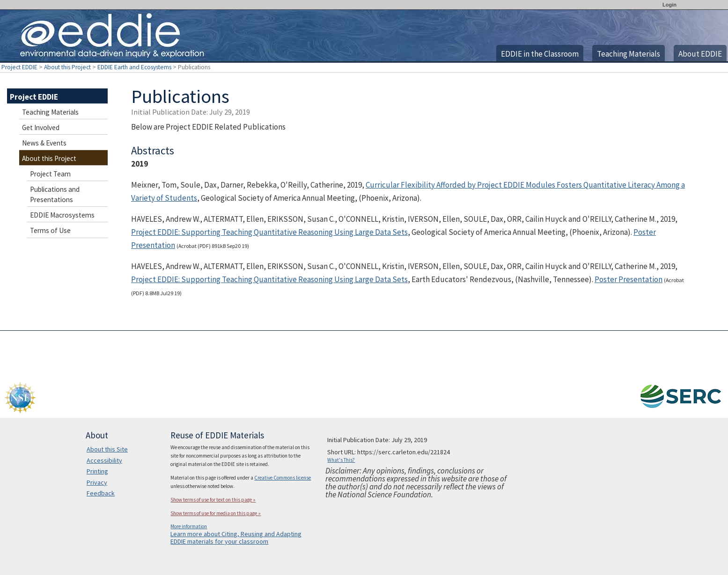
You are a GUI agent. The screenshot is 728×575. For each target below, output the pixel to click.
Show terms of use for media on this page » (216, 513)
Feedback (101, 493)
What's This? (341, 460)
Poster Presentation (629, 279)
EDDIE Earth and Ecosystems (134, 67)
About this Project (67, 67)
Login (669, 5)
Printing (97, 471)
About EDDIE (700, 54)
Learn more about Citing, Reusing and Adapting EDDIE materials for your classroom (236, 538)
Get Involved (41, 127)
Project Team (50, 174)
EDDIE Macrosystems (62, 215)
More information (189, 526)
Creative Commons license (283, 478)
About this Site (107, 449)
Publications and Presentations (55, 194)
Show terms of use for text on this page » (213, 500)
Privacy (97, 482)
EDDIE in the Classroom (540, 54)
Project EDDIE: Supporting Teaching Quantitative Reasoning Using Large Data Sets (269, 232)
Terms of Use (50, 230)
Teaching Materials (629, 54)
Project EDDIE (19, 67)
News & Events (44, 143)
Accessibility (104, 460)
